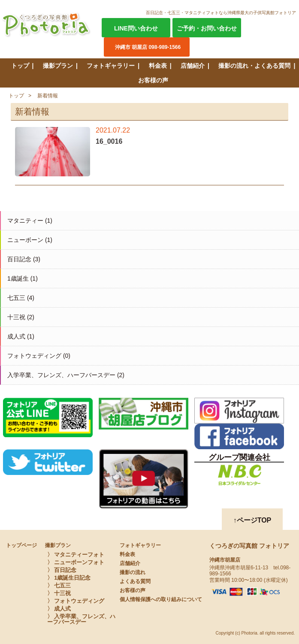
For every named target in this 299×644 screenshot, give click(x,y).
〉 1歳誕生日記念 (69, 578)
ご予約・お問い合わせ (207, 28)
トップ (20, 66)
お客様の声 (153, 80)
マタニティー (25, 221)
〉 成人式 (59, 609)
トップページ (21, 545)
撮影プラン (58, 66)
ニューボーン (25, 240)
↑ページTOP (252, 520)
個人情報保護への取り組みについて (161, 599)
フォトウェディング (34, 356)
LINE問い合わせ (136, 28)
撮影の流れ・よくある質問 (254, 66)
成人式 (16, 336)
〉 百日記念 (62, 570)
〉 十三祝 (59, 593)
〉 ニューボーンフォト (76, 562)
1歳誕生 (18, 278)
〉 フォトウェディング (76, 601)
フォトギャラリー (111, 66)
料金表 (158, 66)
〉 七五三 (59, 585)
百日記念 (19, 259)
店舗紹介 (193, 66)
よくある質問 (135, 581)
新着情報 (48, 96)
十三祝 (16, 317)
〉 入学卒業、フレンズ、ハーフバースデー (82, 619)
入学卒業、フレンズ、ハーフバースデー (61, 375)
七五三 (16, 298)
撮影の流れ (133, 572)
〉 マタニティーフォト (76, 555)
